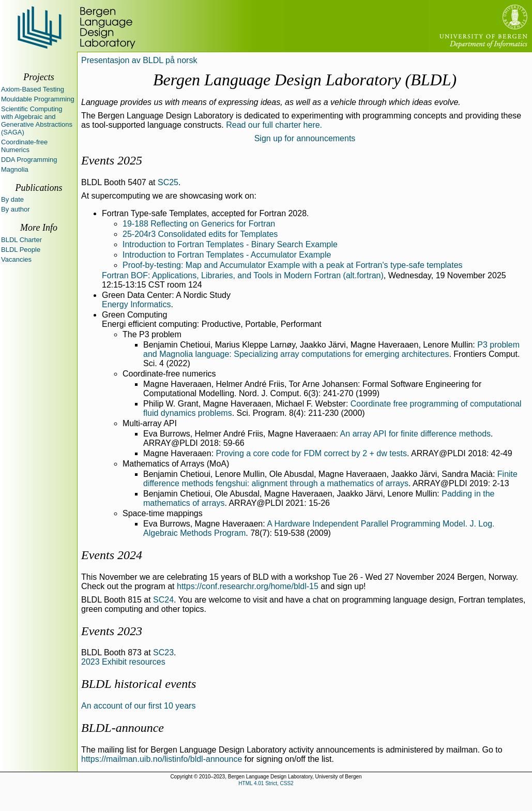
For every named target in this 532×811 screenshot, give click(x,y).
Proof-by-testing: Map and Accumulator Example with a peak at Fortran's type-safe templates (293, 265)
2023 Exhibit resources (123, 662)
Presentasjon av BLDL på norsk (139, 60)
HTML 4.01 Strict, (258, 783)
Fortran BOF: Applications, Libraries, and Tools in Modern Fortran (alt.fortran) (243, 275)
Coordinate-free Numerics (24, 146)
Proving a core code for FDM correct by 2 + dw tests (311, 453)
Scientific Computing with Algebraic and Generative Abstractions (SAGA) (37, 121)
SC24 (163, 600)
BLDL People (21, 250)
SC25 (168, 182)
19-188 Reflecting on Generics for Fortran (199, 224)
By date (12, 199)
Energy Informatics (136, 304)
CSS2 (287, 783)
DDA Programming (29, 160)
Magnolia (15, 169)
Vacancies (16, 259)
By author (16, 209)
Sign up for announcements (305, 138)
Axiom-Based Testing (33, 89)
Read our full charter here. (274, 125)
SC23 (163, 652)
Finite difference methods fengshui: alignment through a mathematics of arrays (330, 479)
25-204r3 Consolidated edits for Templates (200, 234)
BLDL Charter (21, 240)
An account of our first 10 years (138, 706)
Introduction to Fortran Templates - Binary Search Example (230, 244)
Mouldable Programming (38, 99)
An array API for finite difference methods (415, 434)
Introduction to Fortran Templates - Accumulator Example (227, 255)
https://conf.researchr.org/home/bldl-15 (248, 586)
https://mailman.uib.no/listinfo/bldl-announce (162, 759)
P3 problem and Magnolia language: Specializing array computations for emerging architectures (331, 349)
